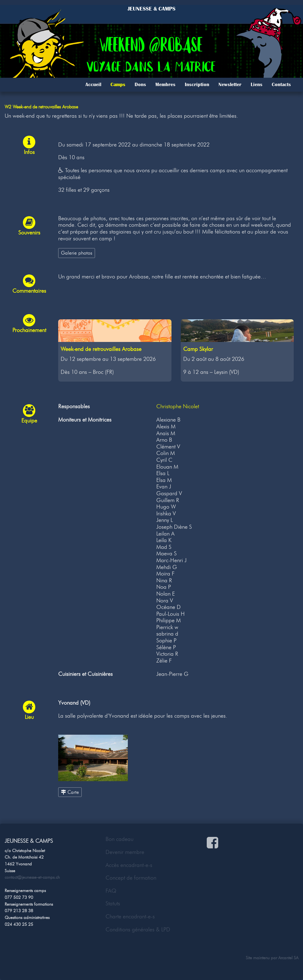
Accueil (93, 85)
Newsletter (230, 85)
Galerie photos (77, 253)
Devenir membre (125, 852)
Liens (257, 85)
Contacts (281, 85)
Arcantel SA (288, 958)
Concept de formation (131, 878)
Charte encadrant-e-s (130, 917)
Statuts (113, 903)
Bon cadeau (119, 839)
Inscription (197, 85)
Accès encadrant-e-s (129, 865)
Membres (165, 85)
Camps (118, 85)
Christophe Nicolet (178, 406)
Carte (70, 792)
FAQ (111, 891)
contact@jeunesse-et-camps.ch (32, 877)
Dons (140, 85)
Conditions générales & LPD (138, 930)
